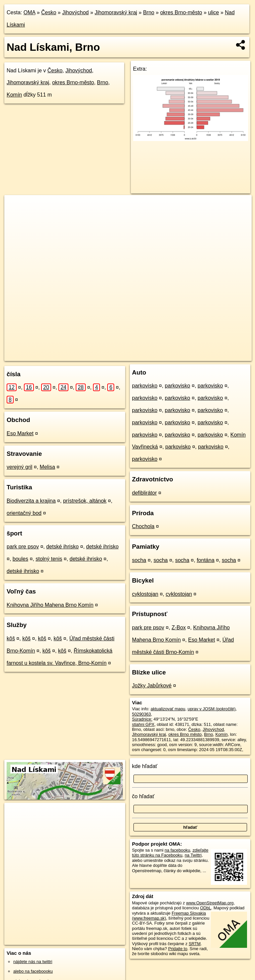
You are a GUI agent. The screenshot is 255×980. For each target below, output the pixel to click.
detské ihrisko (62, 547)
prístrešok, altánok (85, 501)
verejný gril (19, 467)
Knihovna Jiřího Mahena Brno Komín (50, 605)
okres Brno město (185, 734)
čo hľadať (143, 796)
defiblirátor (145, 493)
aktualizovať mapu (168, 709)
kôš (11, 638)
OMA (30, 12)
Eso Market (20, 433)
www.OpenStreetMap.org (210, 903)
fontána (205, 560)
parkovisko (145, 386)
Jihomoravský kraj (116, 12)
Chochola (143, 526)
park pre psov (23, 547)
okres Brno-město (181, 12)
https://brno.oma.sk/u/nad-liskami (221, 356)
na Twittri (193, 855)
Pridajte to (178, 949)
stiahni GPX (143, 724)
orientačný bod (24, 513)
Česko (49, 12)
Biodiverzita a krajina (31, 501)
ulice (214, 12)
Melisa (47, 467)
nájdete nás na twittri (33, 962)
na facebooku (177, 850)
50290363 (142, 714)
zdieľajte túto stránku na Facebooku (170, 853)
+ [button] (16, 206)
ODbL (205, 908)
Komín (14, 95)
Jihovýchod (75, 12)
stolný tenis (49, 559)
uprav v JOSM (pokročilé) (212, 709)
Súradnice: (142, 719)
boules (20, 559)
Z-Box (179, 628)
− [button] (16, 217)
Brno (149, 12)
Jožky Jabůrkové (152, 686)
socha (139, 560)
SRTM (195, 944)
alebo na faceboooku (33, 971)
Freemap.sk (170, 356)
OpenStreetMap (135, 356)
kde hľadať (145, 766)
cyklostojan (145, 594)
